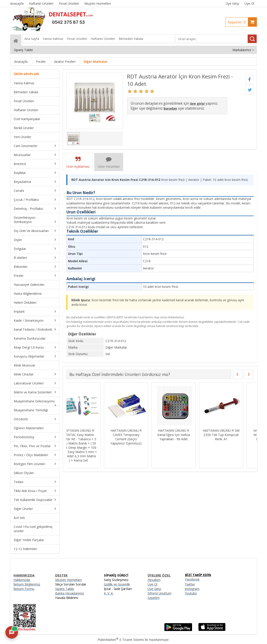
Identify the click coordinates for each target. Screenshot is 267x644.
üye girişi (197, 103)
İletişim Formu (24, 589)
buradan (170, 108)
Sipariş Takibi (65, 589)
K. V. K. (109, 593)
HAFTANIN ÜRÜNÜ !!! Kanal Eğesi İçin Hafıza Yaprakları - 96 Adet (184, 435)
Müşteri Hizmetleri (68, 580)
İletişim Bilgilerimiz (27, 584)
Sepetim (238, 22)
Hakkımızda (22, 580)
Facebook (192, 579)
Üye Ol (249, 3)
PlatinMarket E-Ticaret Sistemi (121, 640)
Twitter (190, 584)
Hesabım (154, 580)
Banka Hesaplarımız (70, 593)
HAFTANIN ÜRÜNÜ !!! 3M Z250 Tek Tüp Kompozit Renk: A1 (231, 435)
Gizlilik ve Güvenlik (117, 584)
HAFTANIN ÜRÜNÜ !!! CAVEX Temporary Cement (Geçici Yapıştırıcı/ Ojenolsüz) (136, 437)
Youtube (191, 593)
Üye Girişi (232, 3)
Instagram (192, 589)
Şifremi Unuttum (160, 593)
